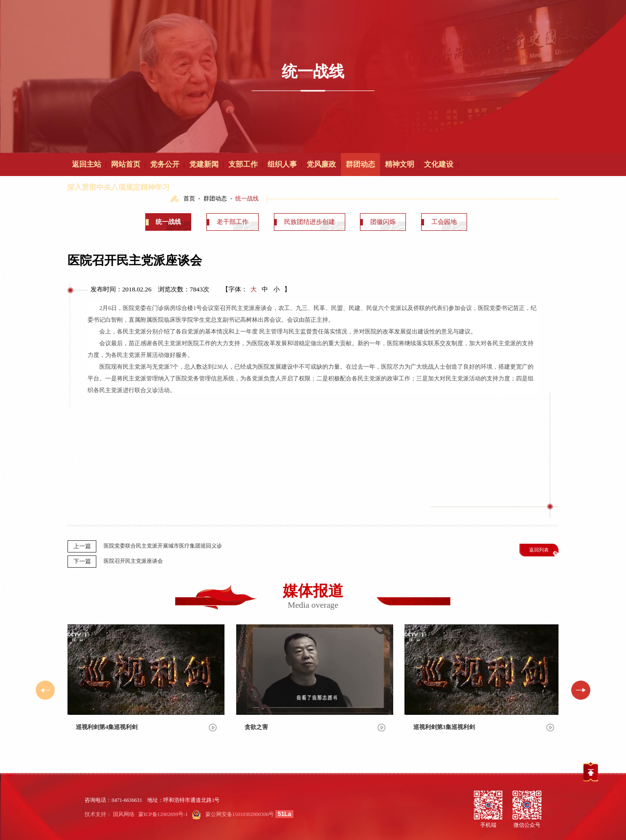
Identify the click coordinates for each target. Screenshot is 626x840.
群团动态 (360, 164)
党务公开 (165, 164)
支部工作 (243, 164)
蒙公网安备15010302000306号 (240, 814)
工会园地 (444, 222)
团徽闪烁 (383, 222)
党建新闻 (204, 164)
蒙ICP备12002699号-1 (163, 814)
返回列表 (539, 550)
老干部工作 (233, 222)
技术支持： (98, 814)
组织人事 (282, 164)
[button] (581, 690)
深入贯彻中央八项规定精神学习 (118, 187)
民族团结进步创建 (310, 222)
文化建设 (439, 164)
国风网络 (124, 814)
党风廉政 (321, 164)
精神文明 (400, 164)
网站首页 (126, 164)
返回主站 (87, 164)
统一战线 (168, 222)
